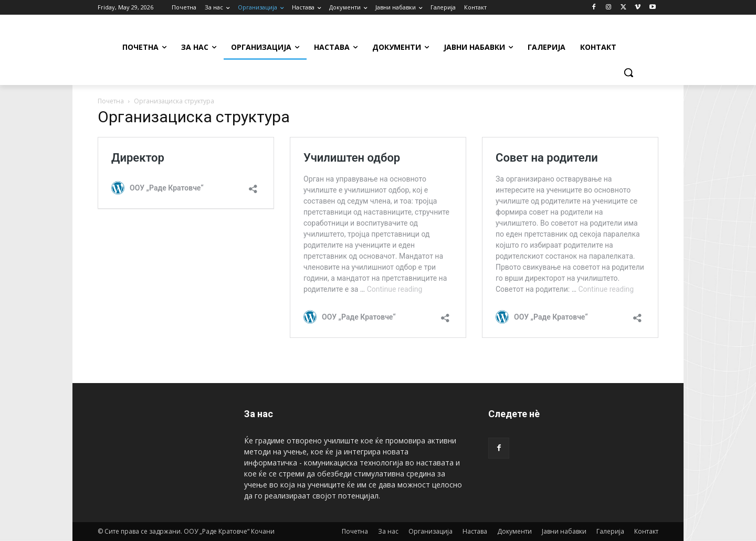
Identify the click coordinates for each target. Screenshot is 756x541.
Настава (475, 531)
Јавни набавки (564, 531)
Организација (430, 531)
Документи (514, 531)
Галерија (610, 531)
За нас (388, 531)
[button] (628, 72)
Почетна (111, 101)
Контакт (646, 531)
